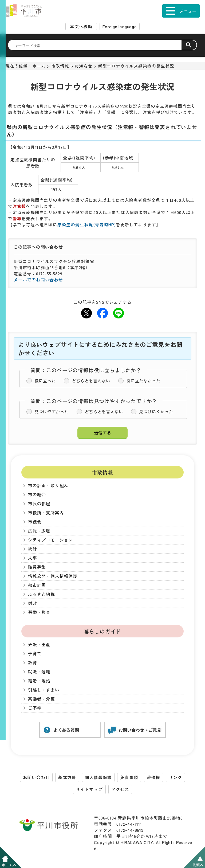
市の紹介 (37, 495)
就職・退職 (39, 672)
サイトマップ (89, 789)
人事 (33, 558)
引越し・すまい (44, 690)
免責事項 (129, 777)
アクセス (120, 789)
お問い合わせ (36, 777)
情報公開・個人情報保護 (53, 576)
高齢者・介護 (42, 699)
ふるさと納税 (42, 594)
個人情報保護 (98, 777)
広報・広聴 (39, 531)
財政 (33, 603)
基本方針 (67, 777)
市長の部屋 (39, 504)
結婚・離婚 (39, 681)
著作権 (153, 777)
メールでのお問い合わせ (38, 280)
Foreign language (120, 26)
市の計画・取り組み (48, 486)
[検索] (98, 45)
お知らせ (83, 66)
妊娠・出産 (39, 644)
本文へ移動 (81, 26)
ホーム (39, 66)
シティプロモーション (50, 540)
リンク (175, 777)
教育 (33, 663)
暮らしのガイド (103, 631)
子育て (35, 654)
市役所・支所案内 (46, 513)
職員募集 (37, 567)
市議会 (35, 522)
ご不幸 (35, 708)
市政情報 (60, 66)
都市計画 (37, 585)
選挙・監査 (39, 612)
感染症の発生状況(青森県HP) (87, 225)
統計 (33, 549)
